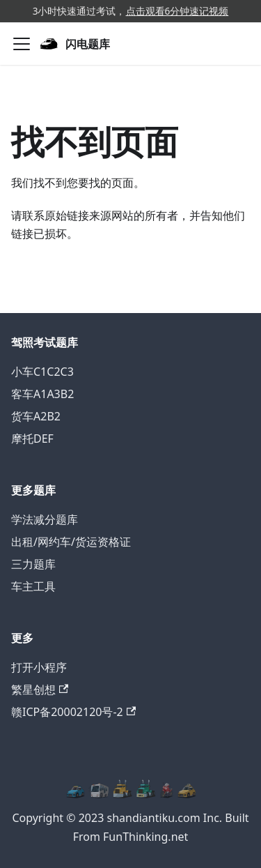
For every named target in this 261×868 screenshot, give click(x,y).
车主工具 (33, 586)
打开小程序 (39, 667)
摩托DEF (32, 439)
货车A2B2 (36, 416)
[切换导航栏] (22, 44)
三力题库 (33, 564)
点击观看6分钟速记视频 (177, 11)
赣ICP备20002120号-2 (73, 712)
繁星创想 (40, 690)
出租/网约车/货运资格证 (71, 542)
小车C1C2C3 (42, 372)
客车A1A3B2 (42, 394)
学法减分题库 (45, 519)
